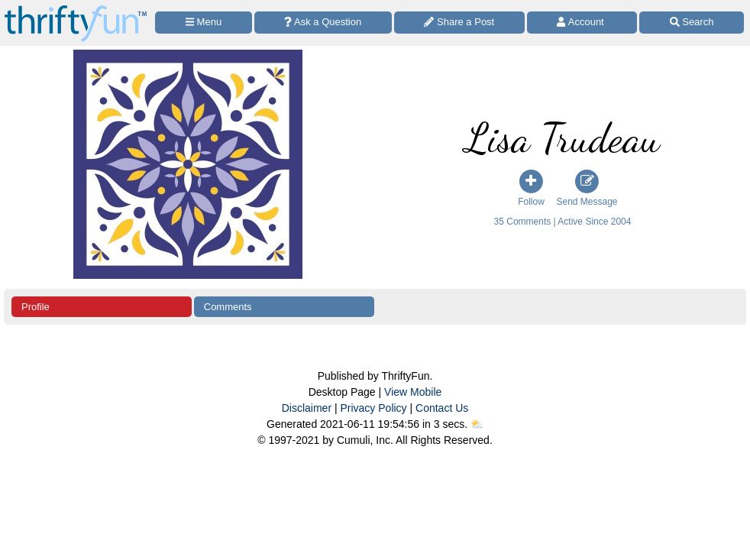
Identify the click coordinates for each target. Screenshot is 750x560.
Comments (228, 307)
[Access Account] (582, 23)
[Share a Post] (459, 23)
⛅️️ (477, 424)
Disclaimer (307, 408)
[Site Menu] (204, 23)
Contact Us (442, 408)
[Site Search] (692, 23)
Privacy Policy (373, 408)
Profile (36, 307)
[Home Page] (76, 9)
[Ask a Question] (323, 23)
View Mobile (413, 392)
